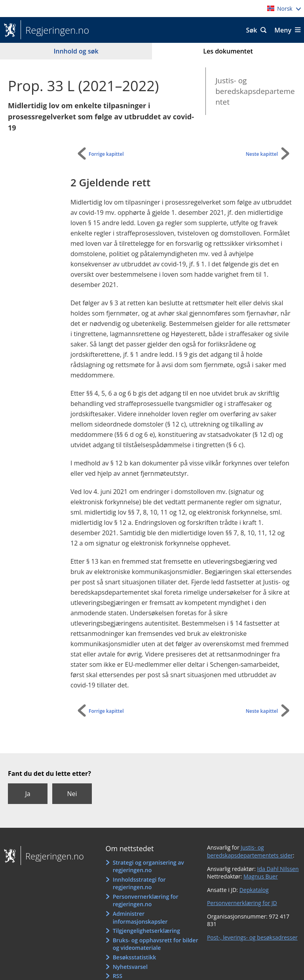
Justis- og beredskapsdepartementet (255, 91)
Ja (28, 794)
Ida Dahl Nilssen (278, 869)
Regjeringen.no (55, 30)
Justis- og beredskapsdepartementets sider (250, 851)
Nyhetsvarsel (130, 967)
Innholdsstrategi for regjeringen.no (139, 883)
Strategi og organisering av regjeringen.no (148, 866)
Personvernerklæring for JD (242, 903)
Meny (283, 30)
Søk (252, 30)
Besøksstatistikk (135, 957)
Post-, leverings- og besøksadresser (252, 937)
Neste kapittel (262, 154)
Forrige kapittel (106, 154)
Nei (72, 794)
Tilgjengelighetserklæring (146, 931)
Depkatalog (254, 890)
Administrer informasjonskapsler (140, 918)
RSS (118, 976)
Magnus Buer (261, 876)
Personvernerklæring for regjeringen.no (146, 901)
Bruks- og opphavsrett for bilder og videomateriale (156, 944)
